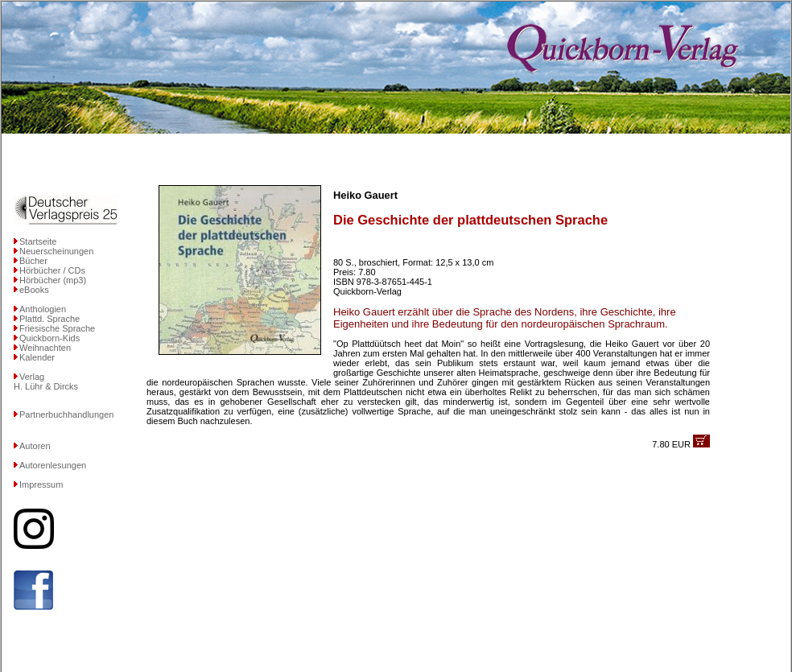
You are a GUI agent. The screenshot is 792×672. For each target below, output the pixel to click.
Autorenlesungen (53, 465)
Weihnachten (45, 348)
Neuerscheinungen (56, 251)
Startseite (38, 241)
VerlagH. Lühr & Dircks (46, 381)
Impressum (41, 484)
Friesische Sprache (57, 328)
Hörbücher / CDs (52, 270)
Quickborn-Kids (49, 338)
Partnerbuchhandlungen (66, 414)
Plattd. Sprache (49, 319)
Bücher (33, 261)
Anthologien (43, 309)
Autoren (35, 446)
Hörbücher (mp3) (53, 280)
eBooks (34, 290)
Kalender (37, 357)
